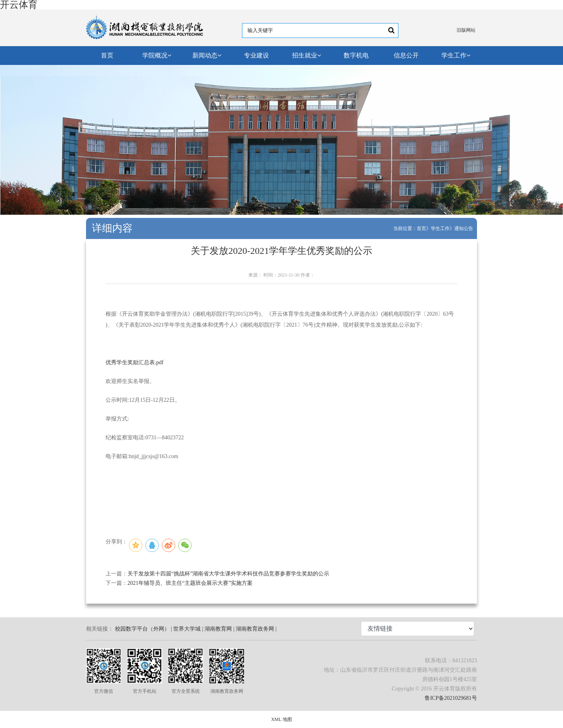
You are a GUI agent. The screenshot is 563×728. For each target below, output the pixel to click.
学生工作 (456, 55)
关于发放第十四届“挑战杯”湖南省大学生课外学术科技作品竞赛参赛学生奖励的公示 (228, 574)
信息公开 (406, 55)
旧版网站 (466, 30)
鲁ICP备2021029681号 (451, 698)
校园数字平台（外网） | (143, 629)
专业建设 (256, 55)
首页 (107, 55)
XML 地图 (281, 719)
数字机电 (356, 55)
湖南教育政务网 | (256, 629)
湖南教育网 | (219, 629)
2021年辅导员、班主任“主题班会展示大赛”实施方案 (190, 583)
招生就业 (307, 55)
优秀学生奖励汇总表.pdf (134, 362)
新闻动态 (207, 55)
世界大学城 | (188, 629)
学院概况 (157, 55)
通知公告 (464, 228)
